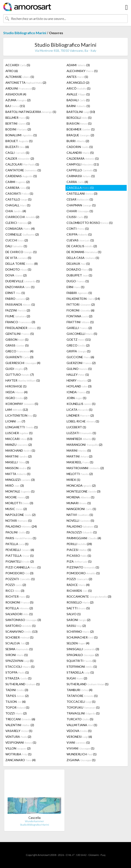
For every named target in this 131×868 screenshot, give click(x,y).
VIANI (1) (78, 742)
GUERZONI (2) (81, 363)
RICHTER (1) (17, 596)
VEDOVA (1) (79, 731)
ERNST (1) (15, 293)
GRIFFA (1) (79, 351)
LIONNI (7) (15, 421)
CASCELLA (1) (80, 188)
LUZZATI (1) (81, 433)
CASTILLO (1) (18, 199)
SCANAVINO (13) (21, 631)
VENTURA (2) (18, 737)
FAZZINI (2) (18, 310)
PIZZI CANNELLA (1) (23, 567)
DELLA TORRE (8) (22, 264)
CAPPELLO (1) (82, 170)
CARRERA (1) (18, 188)
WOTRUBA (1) (18, 754)
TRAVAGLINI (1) (83, 713)
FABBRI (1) (79, 293)
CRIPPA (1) (79, 234)
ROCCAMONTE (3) (89, 596)
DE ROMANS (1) (84, 252)
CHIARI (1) (80, 211)
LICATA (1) (79, 410)
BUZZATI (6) (17, 147)
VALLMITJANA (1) (82, 725)
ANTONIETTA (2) (26, 83)
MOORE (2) (17, 497)
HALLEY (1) (78, 375)
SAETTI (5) (78, 608)
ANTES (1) (77, 77)
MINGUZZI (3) (20, 480)
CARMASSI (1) (81, 176)
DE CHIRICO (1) (21, 252)
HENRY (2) (79, 380)
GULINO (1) (79, 369)
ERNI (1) (75, 287)
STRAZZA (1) (18, 678)
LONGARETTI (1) (22, 427)
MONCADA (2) (81, 485)
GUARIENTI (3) (19, 357)
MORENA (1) (80, 497)
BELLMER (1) (17, 118)
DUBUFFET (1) (79, 275)
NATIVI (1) (80, 515)
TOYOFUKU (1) (83, 707)
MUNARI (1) (79, 503)
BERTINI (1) (18, 123)
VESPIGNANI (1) (21, 742)
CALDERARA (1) (83, 158)
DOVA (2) (16, 275)
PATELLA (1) (17, 544)
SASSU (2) (76, 626)
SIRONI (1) (17, 655)
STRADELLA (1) (80, 672)
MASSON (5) (18, 468)
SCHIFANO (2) (80, 631)
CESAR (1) (80, 199)
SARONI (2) (79, 620)
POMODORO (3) (19, 573)
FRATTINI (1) (80, 322)
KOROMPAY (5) (22, 404)
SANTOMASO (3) (23, 620)
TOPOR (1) (17, 707)
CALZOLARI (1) (22, 164)
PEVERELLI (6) (20, 550)
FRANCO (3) (20, 322)
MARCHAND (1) (20, 450)
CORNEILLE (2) (22, 234)
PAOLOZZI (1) (82, 532)
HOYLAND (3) (79, 386)
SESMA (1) (19, 649)
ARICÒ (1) (79, 88)
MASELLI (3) (17, 462)
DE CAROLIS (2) (82, 246)
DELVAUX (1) (78, 264)
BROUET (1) (19, 141)
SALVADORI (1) (19, 614)
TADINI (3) (17, 690)
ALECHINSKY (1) (82, 71)
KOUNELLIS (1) (81, 404)
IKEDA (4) (16, 392)
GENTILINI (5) (20, 334)
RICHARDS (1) (79, 591)
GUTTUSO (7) (20, 375)
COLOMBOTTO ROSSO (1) (90, 223)
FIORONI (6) (80, 310)
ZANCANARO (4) (20, 760)
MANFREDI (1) (81, 439)
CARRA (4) (77, 182)
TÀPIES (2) (17, 696)
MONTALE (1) (20, 491)
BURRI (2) (78, 141)
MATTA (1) (18, 474)
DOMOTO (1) (18, 269)
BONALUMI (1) (21, 135)
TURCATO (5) (80, 719)
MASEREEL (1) (80, 462)
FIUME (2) (18, 316)
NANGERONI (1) (81, 509)
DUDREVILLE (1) (23, 281)
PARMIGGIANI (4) (84, 538)
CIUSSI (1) (77, 217)
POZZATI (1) (20, 579)
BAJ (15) (15, 106)
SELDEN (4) (78, 643)
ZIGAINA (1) (81, 760)
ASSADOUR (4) (16, 94)
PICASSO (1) (79, 556)
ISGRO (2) (16, 398)
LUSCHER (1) (19, 433)
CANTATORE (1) (23, 170)
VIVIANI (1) (80, 748)
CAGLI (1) (17, 153)
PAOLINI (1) (17, 532)
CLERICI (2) (18, 223)
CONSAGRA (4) (20, 229)
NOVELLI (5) (80, 521)
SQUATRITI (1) (81, 661)
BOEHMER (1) (81, 129)
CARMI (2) (18, 182)
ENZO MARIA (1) (20, 287)
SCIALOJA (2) (17, 643)
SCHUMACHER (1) (82, 637)
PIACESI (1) (79, 550)
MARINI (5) (79, 450)
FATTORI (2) (81, 304)
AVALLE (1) (78, 94)
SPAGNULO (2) (83, 655)
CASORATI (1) (19, 193)
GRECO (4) (19, 351)
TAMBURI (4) (79, 690)
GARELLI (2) (79, 328)
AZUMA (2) (18, 100)
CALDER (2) (20, 158)
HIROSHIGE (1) (16, 386)
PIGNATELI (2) (20, 561)
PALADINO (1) (82, 526)
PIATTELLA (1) (20, 556)
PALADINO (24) (21, 526)
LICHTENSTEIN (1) (21, 415)
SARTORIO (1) (20, 626)
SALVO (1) (74, 614)
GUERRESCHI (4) (23, 363)
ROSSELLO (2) (80, 602)
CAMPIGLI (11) (83, 164)
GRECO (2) (78, 345)
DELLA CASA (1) (83, 258)
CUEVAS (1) (80, 240)
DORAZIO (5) (79, 269)
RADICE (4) (78, 585)
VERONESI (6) (79, 737)
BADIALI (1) (78, 100)
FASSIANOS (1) (20, 304)
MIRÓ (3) (15, 485)
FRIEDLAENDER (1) (23, 328)
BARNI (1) (78, 106)
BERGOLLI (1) (79, 118)
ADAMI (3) (78, 65)
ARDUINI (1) (20, 88)
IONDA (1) (78, 392)
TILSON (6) (16, 702)
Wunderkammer (34, 821)
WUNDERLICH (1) (82, 754)
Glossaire (94, 855)
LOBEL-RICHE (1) (83, 421)
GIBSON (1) (17, 339)
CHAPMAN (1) (81, 205)
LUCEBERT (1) (76, 427)
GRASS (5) (17, 345)
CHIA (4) (16, 211)
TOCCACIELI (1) (81, 702)
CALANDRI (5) (80, 153)
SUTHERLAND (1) (23, 684)
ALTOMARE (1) (20, 77)
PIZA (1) (79, 561)
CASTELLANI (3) (82, 193)
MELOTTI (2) (80, 474)
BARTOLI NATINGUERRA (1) (31, 112)
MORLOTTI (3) (19, 503)
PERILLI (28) (79, 544)
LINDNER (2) (80, 415)
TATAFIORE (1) (82, 696)
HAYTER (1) (23, 380)
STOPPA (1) (17, 672)
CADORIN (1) (80, 147)
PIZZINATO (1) (83, 567)
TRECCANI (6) (20, 719)
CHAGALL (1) (18, 205)
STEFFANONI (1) (82, 667)
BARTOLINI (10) (81, 112)
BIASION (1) (79, 123)
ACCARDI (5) (18, 65)
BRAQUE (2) (80, 135)
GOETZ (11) (79, 339)
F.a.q (103, 855)
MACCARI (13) (19, 439)
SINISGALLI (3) (83, 649)
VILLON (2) (18, 748)
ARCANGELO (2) (78, 83)
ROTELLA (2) (19, 608)
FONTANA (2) (79, 316)
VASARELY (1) (19, 731)
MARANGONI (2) (84, 445)
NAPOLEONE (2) (20, 515)
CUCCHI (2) (17, 240)
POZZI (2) (79, 579)
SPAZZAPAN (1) (19, 661)
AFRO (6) (12, 71)
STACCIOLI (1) (20, 667)
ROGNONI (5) (19, 602)
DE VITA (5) (18, 258)
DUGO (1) (78, 281)
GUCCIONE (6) (80, 357)
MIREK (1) (73, 480)
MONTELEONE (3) (84, 491)
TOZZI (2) (16, 713)
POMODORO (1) (83, 573)
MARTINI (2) (19, 456)
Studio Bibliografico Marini (25, 33)
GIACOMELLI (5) (82, 334)
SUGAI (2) (77, 678)
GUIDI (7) (16, 369)
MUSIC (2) (16, 509)
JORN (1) (76, 398)
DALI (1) (16, 246)
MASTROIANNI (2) (85, 468)
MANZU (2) (19, 445)
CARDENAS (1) (21, 176)
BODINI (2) (18, 129)
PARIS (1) (21, 538)
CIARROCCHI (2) (22, 217)
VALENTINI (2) (20, 725)
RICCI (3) (15, 591)
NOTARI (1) (19, 521)
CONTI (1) (78, 229)
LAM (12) (17, 410)
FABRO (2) (17, 299)
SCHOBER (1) (19, 637)
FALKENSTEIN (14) (83, 299)
